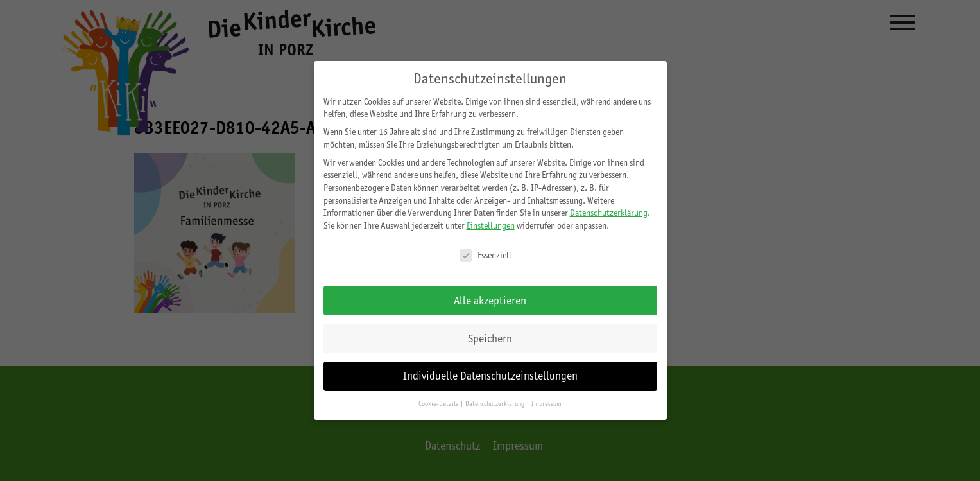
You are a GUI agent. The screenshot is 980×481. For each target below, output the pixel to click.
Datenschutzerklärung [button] (495, 404)
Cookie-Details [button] (439, 404)
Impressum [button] (546, 404)
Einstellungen (491, 225)
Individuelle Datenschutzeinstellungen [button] (490, 376)
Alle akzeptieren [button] (490, 301)
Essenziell (486, 255)
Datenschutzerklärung (609, 213)
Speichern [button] (490, 338)
